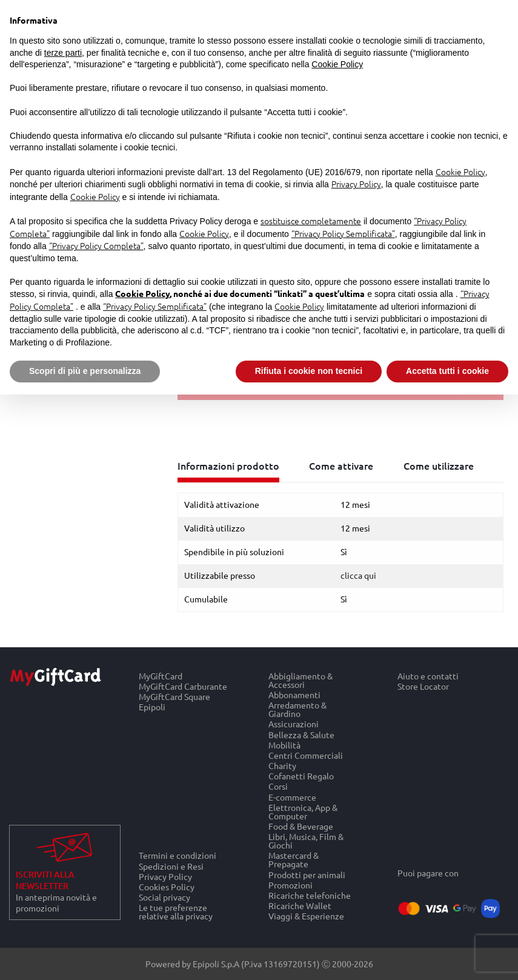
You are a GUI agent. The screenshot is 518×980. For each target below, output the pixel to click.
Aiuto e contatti (428, 676)
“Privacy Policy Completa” (96, 245)
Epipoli (152, 707)
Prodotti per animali (307, 874)
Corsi (278, 786)
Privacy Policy (165, 876)
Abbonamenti (294, 694)
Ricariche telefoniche (310, 895)
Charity (282, 766)
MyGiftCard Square (174, 697)
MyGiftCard (161, 676)
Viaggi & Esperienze (306, 916)
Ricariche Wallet (300, 906)
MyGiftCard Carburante (183, 686)
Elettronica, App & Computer (303, 811)
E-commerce (292, 797)
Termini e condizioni (178, 855)
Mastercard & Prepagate (294, 860)
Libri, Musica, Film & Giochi (306, 841)
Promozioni (291, 885)
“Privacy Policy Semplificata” (343, 233)
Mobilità (284, 745)
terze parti (63, 53)
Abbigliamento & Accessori (301, 680)
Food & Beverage (301, 826)
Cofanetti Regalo (301, 776)
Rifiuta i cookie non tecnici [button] (309, 371)
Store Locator (423, 686)
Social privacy (164, 897)
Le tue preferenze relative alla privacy (176, 912)
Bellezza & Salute (301, 734)
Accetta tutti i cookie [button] (447, 371)
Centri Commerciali (306, 755)
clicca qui (358, 575)
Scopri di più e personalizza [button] (85, 371)
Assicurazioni (294, 724)
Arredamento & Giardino (297, 709)
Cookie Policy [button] (337, 64)
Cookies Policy (167, 886)
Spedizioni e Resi (171, 866)
